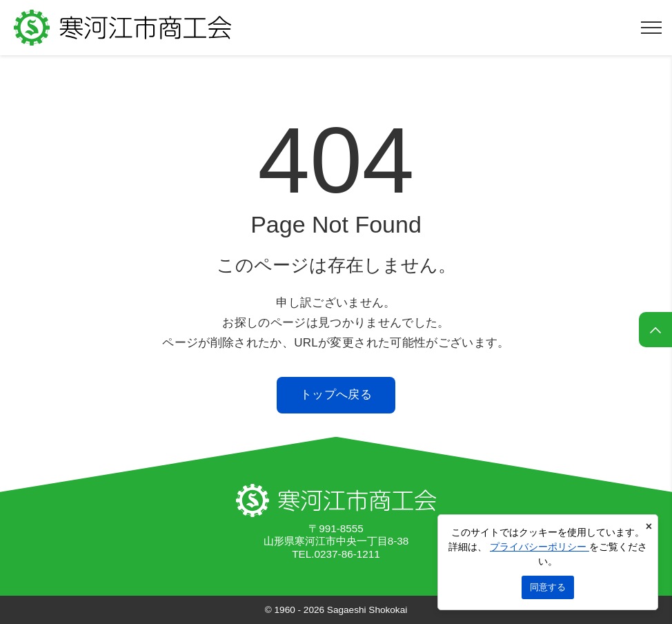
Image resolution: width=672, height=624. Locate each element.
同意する (548, 587)
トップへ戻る (336, 394)
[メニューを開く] (651, 28)
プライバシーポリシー (540, 547)
